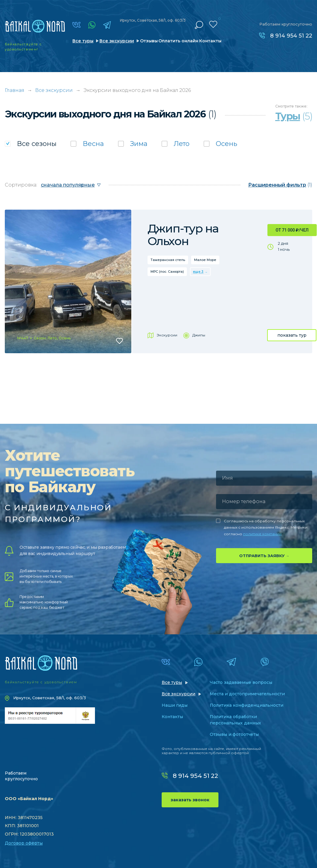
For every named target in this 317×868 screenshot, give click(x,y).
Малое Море (205, 260)
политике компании (262, 534)
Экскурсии (167, 335)
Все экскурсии (117, 41)
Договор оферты (24, 843)
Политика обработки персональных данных (235, 720)
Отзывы (149, 41)
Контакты (210, 41)
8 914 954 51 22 (291, 36)
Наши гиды (175, 705)
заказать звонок (190, 800)
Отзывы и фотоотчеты (234, 734)
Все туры (83, 41)
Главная (15, 90)
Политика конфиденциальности (247, 705)
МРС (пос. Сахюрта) (167, 272)
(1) (280, 185)
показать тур (292, 335)
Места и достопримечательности (247, 694)
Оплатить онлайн (178, 41)
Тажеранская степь (168, 260)
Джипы (199, 335)
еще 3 (198, 272)
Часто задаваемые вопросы (241, 682)
